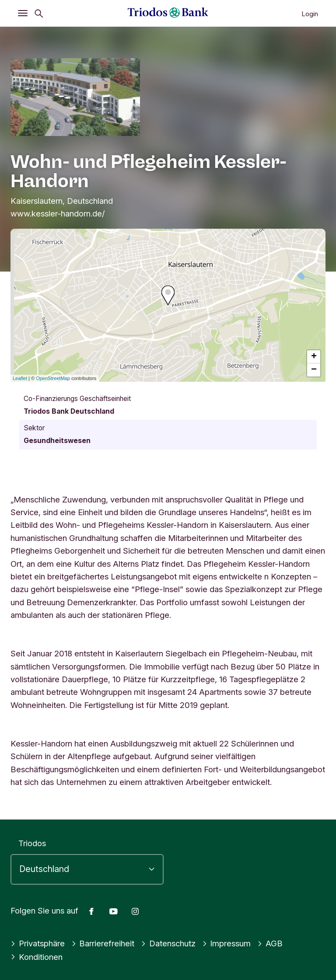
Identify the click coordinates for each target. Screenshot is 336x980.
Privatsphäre (38, 943)
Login (310, 14)
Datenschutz (168, 943)
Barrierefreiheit (103, 943)
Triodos (32, 843)
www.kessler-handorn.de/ (58, 213)
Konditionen (37, 957)
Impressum (227, 943)
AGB (270, 943)
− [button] (314, 370)
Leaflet (20, 378)
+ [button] (314, 357)
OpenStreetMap (53, 378)
